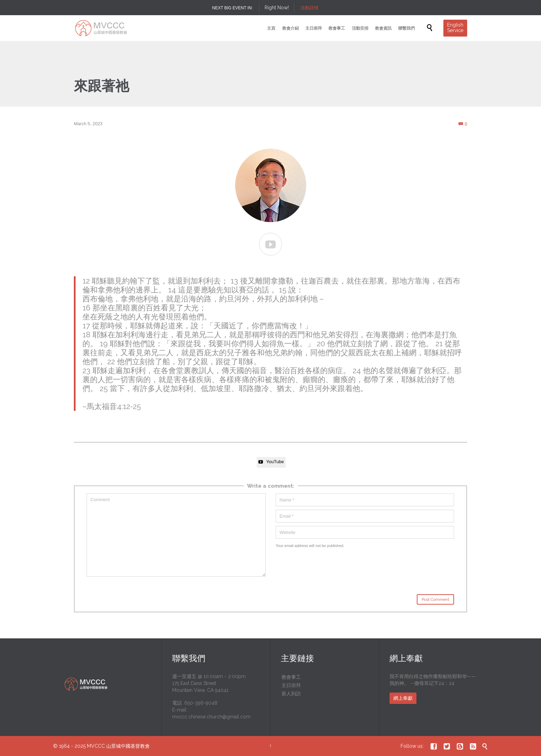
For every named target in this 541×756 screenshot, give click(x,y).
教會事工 (291, 677)
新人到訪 (291, 694)
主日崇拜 (291, 685)
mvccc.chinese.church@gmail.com (211, 717)
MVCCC (96, 746)
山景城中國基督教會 (128, 746)
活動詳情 (309, 8)
